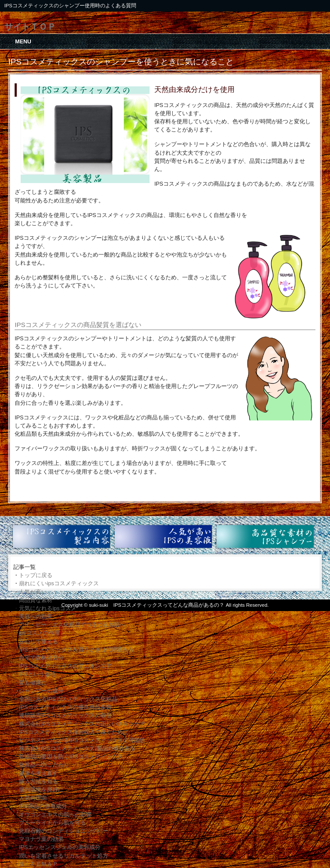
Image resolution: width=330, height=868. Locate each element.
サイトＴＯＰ (30, 26)
